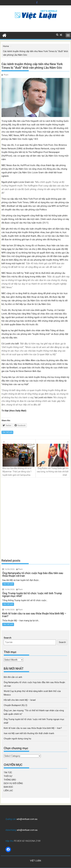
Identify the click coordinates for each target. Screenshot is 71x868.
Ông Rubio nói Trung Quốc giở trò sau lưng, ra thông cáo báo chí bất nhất (53, 460)
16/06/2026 (10, 569)
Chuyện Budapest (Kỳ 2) (15, 705)
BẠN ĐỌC (8, 787)
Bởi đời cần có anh (13, 677)
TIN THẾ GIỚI (7, 432)
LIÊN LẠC (8, 791)
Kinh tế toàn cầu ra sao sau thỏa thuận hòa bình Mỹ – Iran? (33, 728)
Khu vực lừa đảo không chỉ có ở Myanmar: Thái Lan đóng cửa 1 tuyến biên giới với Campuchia (19, 460)
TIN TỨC (8, 773)
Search (8, 638)
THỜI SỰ (8, 776)
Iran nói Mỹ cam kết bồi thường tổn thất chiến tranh (29, 733)
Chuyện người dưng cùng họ (17, 739)
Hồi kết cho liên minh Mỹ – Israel (20, 700)
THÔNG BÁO (10, 780)
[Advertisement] (35, 518)
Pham (6, 75)
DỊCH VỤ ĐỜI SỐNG (13, 783)
